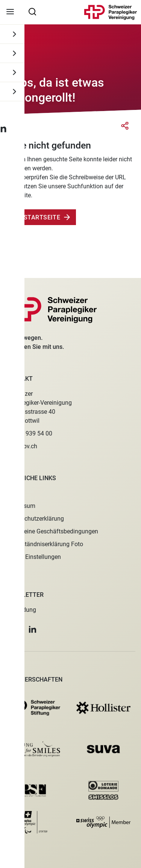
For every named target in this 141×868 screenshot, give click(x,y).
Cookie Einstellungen (33, 557)
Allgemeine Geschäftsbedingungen (52, 531)
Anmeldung (21, 610)
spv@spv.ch (21, 446)
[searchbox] (32, 11)
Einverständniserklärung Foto (44, 544)
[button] (8, 629)
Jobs (12, 493)
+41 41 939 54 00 (29, 433)
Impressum (20, 506)
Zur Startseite (35, 217)
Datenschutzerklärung (35, 519)
